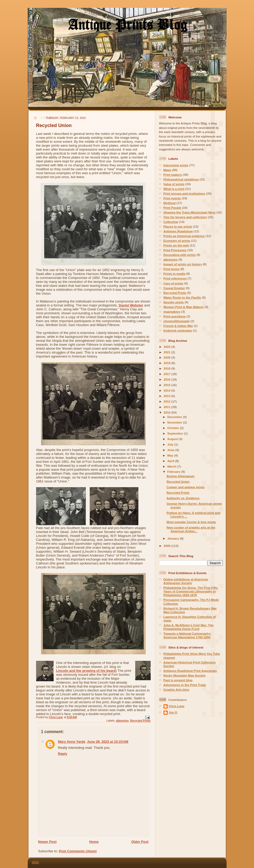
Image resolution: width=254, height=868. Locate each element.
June (171, 450)
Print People (172, 208)
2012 (168, 401)
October (174, 428)
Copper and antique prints (186, 487)
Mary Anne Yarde (72, 742)
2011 (168, 407)
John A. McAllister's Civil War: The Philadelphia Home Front (189, 627)
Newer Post (47, 842)
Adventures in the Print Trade (185, 685)
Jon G (173, 712)
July (171, 444)
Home (94, 842)
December (175, 417)
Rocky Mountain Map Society (185, 675)
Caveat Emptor (174, 288)
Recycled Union (178, 482)
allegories (122, 721)
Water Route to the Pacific (182, 297)
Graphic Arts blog (176, 690)
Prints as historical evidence (184, 236)
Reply (63, 754)
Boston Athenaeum (181, 476)
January (174, 538)
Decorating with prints (180, 255)
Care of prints (173, 283)
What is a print (174, 189)
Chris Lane (177, 706)
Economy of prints (177, 241)
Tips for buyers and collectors (185, 217)
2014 (168, 390)
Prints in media (174, 274)
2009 (168, 546)
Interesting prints (176, 165)
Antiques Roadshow (178, 231)
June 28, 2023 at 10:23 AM (108, 742)
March (172, 466)
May (171, 455)
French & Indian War (178, 326)
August (173, 439)
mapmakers (172, 312)
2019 (168, 363)
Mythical (170, 203)
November (175, 422)
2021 (168, 352)
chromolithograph (177, 321)
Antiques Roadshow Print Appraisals (190, 671)
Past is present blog (178, 680)
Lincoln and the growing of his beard (86, 671)
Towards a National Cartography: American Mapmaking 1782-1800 (187, 635)
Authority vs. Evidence (183, 498)
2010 (168, 412)
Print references (175, 278)
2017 (168, 374)
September (176, 433)
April (171, 461)
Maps (167, 170)
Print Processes (175, 250)
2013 (168, 396)
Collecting (171, 222)
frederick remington (178, 330)
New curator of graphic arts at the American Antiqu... (191, 529)
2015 (168, 385)
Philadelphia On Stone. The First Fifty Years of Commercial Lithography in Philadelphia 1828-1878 (191, 591)
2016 (168, 379)
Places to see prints (178, 226)
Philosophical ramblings (181, 179)
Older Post (140, 842)
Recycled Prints (140, 721)
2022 (168, 347)
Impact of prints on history (183, 264)
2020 (168, 357)
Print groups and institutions (184, 193)
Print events (172, 198)
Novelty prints (174, 302)
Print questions (175, 316)
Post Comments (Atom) (78, 851)
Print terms (172, 269)
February (174, 472)
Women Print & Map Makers (184, 307)
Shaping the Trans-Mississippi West (190, 212)
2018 (168, 368)
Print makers (173, 175)
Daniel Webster (131, 305)
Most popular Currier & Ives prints (191, 522)
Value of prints (174, 184)
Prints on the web (176, 245)
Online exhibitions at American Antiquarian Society (186, 581)
